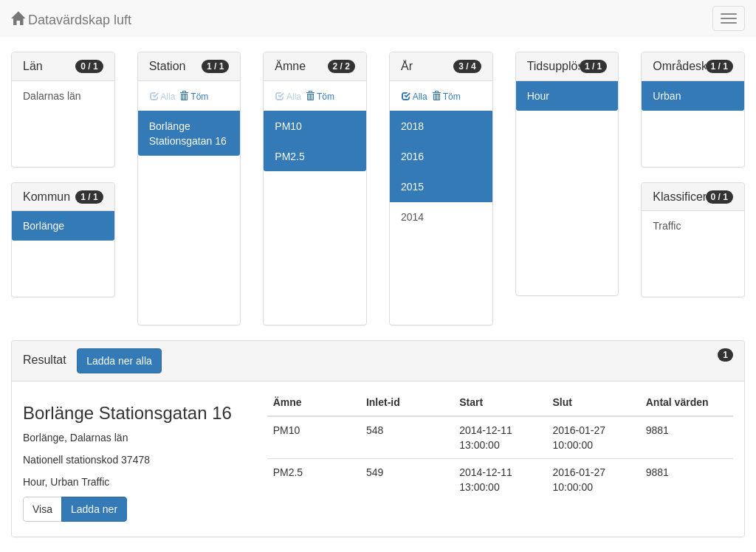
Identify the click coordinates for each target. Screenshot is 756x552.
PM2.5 (289, 156)
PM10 (288, 126)
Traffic (667, 226)
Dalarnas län (52, 96)
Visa (42, 509)
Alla (415, 97)
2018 (412, 126)
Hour (538, 96)
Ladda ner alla (119, 361)
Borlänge (44, 226)
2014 (412, 217)
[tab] (378, 361)
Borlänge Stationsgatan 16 (188, 134)
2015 (412, 187)
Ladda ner (94, 509)
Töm (194, 97)
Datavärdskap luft (71, 20)
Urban (667, 96)
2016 (412, 156)
